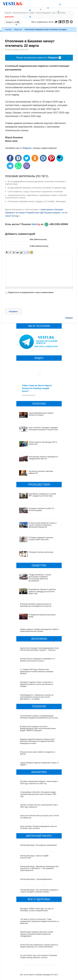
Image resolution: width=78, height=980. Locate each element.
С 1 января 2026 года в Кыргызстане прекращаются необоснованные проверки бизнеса (37, 671)
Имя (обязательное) (38, 239)
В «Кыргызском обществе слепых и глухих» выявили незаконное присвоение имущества (42, 525)
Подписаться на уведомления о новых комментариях (31, 292)
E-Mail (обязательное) (39, 246)
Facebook (60, 22)
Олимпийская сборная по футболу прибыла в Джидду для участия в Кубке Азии (42, 591)
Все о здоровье (59, 13)
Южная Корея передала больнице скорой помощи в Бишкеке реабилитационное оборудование (37, 934)
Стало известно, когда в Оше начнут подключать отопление (35, 192)
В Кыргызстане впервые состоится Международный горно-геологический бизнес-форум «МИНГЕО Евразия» (38, 729)
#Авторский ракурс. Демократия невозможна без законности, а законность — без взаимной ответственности (39, 869)
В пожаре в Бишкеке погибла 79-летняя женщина (41, 509)
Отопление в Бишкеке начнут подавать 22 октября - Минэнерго (37, 201)
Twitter (56, 22)
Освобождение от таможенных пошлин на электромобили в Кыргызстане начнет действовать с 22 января (37, 697)
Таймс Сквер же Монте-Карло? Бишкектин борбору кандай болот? (37, 388)
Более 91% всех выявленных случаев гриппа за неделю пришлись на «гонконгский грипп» (39, 946)
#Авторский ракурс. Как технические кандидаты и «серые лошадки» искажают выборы (40, 891)
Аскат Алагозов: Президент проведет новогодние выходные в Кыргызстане (43, 429)
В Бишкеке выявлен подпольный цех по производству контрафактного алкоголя (36, 605)
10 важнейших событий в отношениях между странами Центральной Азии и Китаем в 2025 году (38, 794)
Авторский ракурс (21, 13)
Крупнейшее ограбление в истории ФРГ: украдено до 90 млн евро (42, 495)
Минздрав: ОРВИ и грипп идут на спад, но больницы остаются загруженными (37, 910)
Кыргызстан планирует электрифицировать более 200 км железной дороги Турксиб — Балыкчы (40, 649)
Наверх (69, 318)
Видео (32, 13)
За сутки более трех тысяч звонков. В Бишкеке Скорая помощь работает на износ (39, 956)
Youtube (64, 22)
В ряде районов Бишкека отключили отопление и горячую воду (37, 188)
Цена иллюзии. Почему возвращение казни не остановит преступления (38, 827)
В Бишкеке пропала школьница (41, 552)
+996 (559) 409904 (58, 224)
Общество (18, 30)
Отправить (13, 312)
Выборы (8, 13)
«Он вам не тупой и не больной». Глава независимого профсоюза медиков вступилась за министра (40, 921)
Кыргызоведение (43, 13)
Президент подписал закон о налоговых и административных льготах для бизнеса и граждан (37, 684)
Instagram (68, 22)
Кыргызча (9, 17)
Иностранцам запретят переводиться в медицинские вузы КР (43, 458)
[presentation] (27, 302)
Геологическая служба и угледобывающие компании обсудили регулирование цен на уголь (39, 717)
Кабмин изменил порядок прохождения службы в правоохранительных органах (39, 630)
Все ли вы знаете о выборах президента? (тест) (39, 975)
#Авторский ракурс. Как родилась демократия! (39, 845)
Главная (8, 30)
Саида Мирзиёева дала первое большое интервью (41, 414)
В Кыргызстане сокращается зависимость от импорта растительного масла (38, 660)
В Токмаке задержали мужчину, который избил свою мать (41, 539)
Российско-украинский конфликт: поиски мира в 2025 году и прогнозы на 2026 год (39, 782)
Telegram (72, 22)
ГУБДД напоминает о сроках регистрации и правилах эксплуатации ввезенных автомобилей (40, 578)
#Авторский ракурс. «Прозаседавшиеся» (36, 879)
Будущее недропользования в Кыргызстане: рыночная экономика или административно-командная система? (38, 741)
